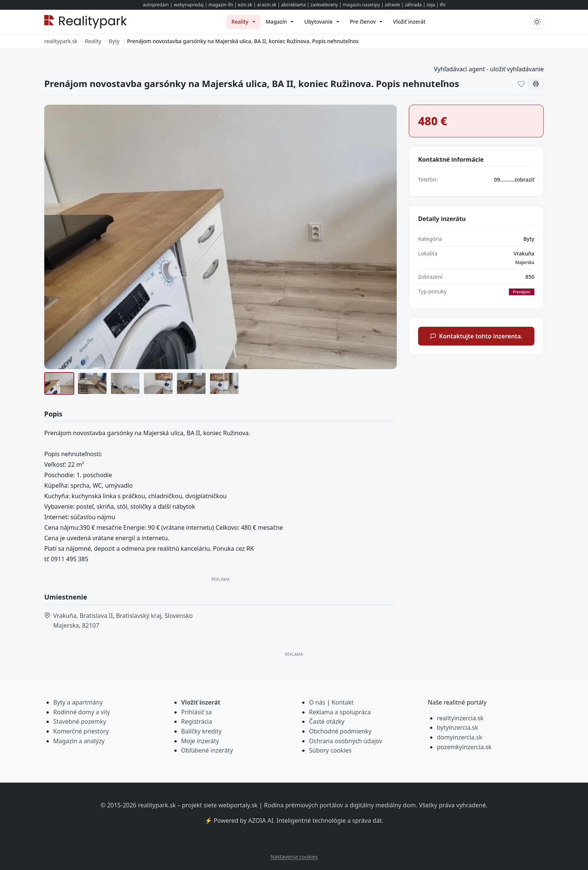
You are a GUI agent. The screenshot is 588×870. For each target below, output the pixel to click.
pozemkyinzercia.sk (464, 747)
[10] (158, 383)
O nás (317, 702)
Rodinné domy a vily (82, 712)
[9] (125, 383)
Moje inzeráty (200, 741)
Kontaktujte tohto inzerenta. (476, 336)
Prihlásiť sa (196, 712)
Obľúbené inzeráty (207, 750)
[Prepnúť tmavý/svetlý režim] (537, 22)
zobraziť (524, 180)
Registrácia (196, 721)
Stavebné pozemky (80, 721)
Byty (529, 239)
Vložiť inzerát (201, 702)
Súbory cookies (330, 750)
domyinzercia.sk (460, 737)
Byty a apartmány (78, 702)
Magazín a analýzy (79, 741)
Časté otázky (327, 721)
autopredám (156, 5)
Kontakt (343, 702)
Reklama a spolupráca (340, 712)
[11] (191, 383)
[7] (59, 383)
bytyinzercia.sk (457, 727)
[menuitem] (243, 22)
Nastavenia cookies (294, 857)
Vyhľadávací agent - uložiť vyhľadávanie (489, 69)
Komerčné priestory (81, 731)
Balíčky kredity (201, 731)
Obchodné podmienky (340, 731)
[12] (224, 383)
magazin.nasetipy (361, 5)
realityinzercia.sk (460, 718)
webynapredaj (189, 5)
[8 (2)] (92, 383)
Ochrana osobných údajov (346, 741)
